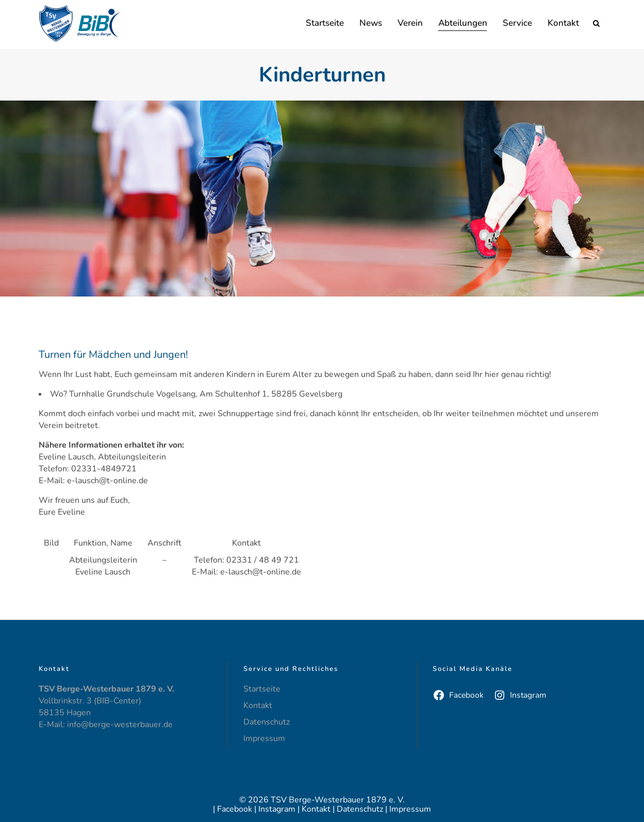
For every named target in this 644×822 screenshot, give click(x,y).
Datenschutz (267, 722)
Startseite (262, 689)
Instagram (277, 809)
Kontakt (258, 705)
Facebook (235, 809)
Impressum (264, 738)
